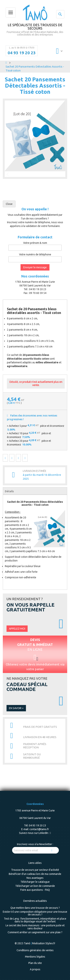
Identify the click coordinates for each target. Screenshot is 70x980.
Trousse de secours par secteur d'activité (35, 870)
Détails (9, 491)
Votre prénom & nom (35, 243)
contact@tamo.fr (39, 829)
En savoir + (16, 708)
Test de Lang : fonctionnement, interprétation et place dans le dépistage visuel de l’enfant (35, 920)
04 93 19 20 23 (22, 53)
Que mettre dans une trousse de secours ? (35, 908)
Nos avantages (35, 878)
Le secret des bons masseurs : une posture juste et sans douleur (35, 927)
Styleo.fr (50, 943)
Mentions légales (35, 957)
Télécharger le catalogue (35, 882)
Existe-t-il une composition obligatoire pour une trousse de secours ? (35, 913)
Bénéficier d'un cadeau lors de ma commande (35, 874)
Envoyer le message (35, 267)
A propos (35, 969)
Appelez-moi (17, 629)
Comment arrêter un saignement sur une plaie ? (35, 932)
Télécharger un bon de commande (35, 886)
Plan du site (35, 963)
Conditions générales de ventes (35, 950)
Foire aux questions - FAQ (35, 890)
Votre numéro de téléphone (35, 254)
